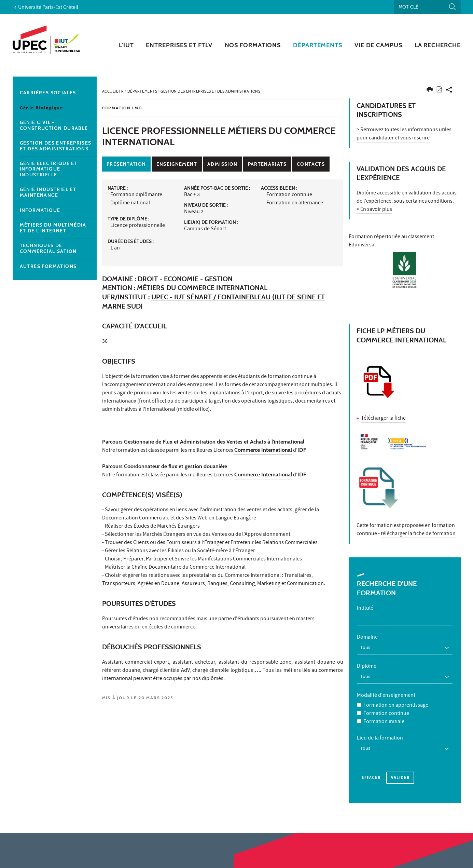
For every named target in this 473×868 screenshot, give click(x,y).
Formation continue (386, 710)
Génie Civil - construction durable (54, 125)
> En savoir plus (374, 210)
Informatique (40, 210)
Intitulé (365, 609)
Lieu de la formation (380, 734)
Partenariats (267, 164)
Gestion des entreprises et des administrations (56, 146)
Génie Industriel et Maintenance (48, 192)
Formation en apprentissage (396, 702)
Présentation (126, 164)
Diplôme (367, 665)
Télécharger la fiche (383, 419)
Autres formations (48, 266)
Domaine (367, 638)
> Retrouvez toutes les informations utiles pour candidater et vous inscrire (404, 134)
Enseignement (177, 164)
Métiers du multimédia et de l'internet (53, 228)
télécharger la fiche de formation (418, 534)
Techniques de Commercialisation (48, 248)
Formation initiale (384, 718)
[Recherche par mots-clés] (427, 7)
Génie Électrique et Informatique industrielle (49, 169)
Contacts (311, 164)
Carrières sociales (48, 93)
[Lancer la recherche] (453, 7)
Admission (222, 164)
